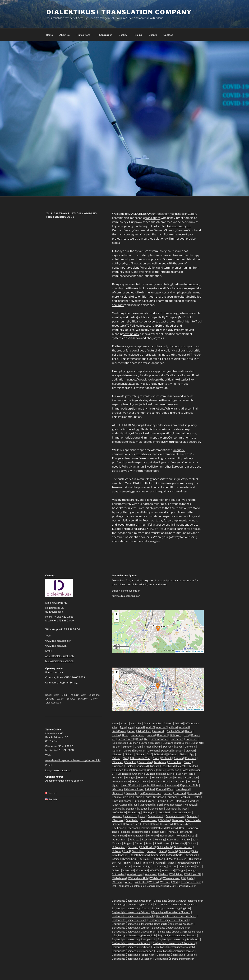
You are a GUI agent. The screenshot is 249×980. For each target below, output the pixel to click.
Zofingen (152, 886)
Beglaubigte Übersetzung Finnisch (171, 912)
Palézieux (146, 828)
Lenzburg (185, 797)
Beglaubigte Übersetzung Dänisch (131, 908)
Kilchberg (118, 789)
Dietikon (190, 751)
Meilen (158, 805)
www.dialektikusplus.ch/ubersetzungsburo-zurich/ (73, 760)
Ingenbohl (146, 785)
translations (153, 218)
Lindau (116, 801)
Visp (199, 866)
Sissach (172, 851)
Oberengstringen (175, 816)
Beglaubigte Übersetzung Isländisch (169, 920)
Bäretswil (162, 735)
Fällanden (118, 762)
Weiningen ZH (193, 874)
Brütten (145, 743)
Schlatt (192, 843)
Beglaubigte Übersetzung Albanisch (132, 901)
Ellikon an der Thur (140, 758)
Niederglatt (149, 812)
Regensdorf (142, 832)
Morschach (130, 809)
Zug (172, 886)
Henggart (131, 777)
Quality (123, 35)
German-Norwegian (125, 234)
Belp (186, 735)
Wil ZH (129, 882)
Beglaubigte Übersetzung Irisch (129, 920)
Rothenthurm (120, 839)
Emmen (178, 758)
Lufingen (139, 801)
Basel (48, 695)
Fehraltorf (131, 762)
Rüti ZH (186, 839)
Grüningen (151, 774)
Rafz (182, 828)
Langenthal (195, 793)
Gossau (186, 770)
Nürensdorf (131, 816)
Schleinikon (119, 847)
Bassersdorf (137, 735)
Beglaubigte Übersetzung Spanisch (175, 951)
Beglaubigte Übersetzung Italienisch (132, 924)
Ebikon (183, 754)
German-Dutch (186, 230)
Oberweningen (149, 820)
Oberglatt (192, 816)
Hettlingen (157, 777)
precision (193, 284)
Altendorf (161, 727)
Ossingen (167, 824)
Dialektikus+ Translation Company (119, 12)
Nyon (142, 816)
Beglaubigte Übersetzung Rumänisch (178, 939)
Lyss (171, 801)
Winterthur (141, 882)
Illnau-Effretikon (130, 785)
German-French (122, 230)
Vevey (190, 866)
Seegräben (138, 851)
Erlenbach (191, 758)
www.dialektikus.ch (56, 646)
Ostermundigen (183, 824)
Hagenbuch (166, 774)
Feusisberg (160, 762)
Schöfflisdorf (148, 847)
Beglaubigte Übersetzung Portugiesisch (134, 939)
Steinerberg (130, 859)
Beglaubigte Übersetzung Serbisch (131, 947)
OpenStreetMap (195, 652)
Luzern (60, 699)
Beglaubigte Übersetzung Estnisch (131, 912)
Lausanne (94, 695)
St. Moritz (171, 859)
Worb (175, 882)
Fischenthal (175, 762)
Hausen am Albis (184, 774)
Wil (184, 878)
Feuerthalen (145, 762)
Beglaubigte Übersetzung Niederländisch (180, 932)
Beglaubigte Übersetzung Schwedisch (174, 943)
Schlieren (133, 847)
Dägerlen (190, 747)
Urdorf (172, 866)
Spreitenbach (120, 855)
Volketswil (128, 870)
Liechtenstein (53, 703)
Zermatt (123, 886)
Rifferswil (153, 836)
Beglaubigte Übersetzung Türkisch (176, 955)
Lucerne (161, 801)
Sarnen (139, 843)
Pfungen (172, 828)
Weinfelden (177, 874)
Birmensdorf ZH (159, 739)
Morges (117, 809)
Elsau (156, 758)
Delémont (153, 751)
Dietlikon (117, 754)
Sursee (182, 859)
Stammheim (158, 855)
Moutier (143, 809)
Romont (181, 836)
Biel (146, 739)
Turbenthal (183, 863)
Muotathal (171, 809)
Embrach (166, 758)
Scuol (127, 851)
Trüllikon (159, 863)
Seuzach (151, 851)
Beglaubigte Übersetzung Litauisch (171, 928)
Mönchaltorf (156, 809)
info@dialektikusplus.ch (58, 770)
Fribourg (155, 766)
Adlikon (168, 723)
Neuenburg (134, 812)
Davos (179, 747)
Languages (106, 35)
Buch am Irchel (171, 743)
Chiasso (148, 747)
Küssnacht (132, 793)
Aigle (131, 727)
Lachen (168, 793)
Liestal (196, 797)
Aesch (124, 723)
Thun (137, 863)
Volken (116, 870)
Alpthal (140, 727)
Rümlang (160, 839)
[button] (158, 629)
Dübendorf (160, 754)
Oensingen (178, 820)
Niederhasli (164, 812)
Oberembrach (156, 816)
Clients (153, 35)
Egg (192, 754)
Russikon (147, 839)
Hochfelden (191, 777)
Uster (181, 866)
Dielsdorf (178, 751)
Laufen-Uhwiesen (154, 797)
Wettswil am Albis (138, 878)
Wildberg (117, 882)
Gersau (151, 770)
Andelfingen (119, 731)
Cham (138, 747)
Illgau (115, 785)
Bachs (189, 731)
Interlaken (172, 785)
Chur (64, 695)
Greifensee (124, 774)
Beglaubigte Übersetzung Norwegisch (135, 935)
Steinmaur (144, 859)
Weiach (164, 874)
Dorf (149, 754)
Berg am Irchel (126, 739)
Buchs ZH (196, 743)
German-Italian (143, 230)
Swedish (150, 467)
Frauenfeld (142, 766)
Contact (168, 35)
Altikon (173, 727)
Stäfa (179, 855)
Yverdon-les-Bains (191, 882)
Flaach (187, 762)
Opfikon (154, 824)
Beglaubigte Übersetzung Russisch (131, 943)
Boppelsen (191, 739)
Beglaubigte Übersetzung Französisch (133, 916)
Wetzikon (156, 878)
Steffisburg (191, 855)
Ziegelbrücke (137, 886)
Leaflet (180, 652)
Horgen (136, 781)
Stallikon (144, 855)
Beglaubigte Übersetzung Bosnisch (133, 904)
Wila (191, 878)
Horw (146, 781)
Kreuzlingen (182, 789)
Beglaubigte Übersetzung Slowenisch (132, 951)
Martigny (194, 801)
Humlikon (163, 781)
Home (49, 35)
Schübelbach (164, 847)
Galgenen (118, 770)
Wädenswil (151, 874)
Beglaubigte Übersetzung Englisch (171, 908)
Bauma (151, 735)
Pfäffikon (160, 828)
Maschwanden (121, 805)
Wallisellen (168, 870)
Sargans (128, 843)
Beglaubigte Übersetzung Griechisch (176, 916)
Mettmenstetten (173, 805)
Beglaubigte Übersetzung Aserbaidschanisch (179, 901)
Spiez (195, 851)
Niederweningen (182, 812)
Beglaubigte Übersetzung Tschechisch (133, 955)
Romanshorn (167, 836)
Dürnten (173, 754)
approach (161, 371)
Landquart (180, 793)
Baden (116, 735)
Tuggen (170, 863)
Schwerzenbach (183, 847)
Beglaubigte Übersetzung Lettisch (131, 928)
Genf (84, 695)
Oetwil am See (131, 824)
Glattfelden (173, 770)
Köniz (170, 789)
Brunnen (133, 743)
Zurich (192, 214)
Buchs (185, 743)
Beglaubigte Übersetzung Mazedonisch (134, 932)
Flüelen (130, 766)
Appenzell (159, 731)
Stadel (133, 855)
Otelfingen (118, 828)
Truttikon (147, 863)
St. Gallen (83, 699)
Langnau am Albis (122, 797)
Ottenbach (133, 828)
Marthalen (181, 801)
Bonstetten (177, 739)
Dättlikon (140, 751)
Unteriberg (161, 866)
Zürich (94, 699)
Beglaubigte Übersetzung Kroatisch (174, 924)
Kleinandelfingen (135, 789)
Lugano (50, 699)
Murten (183, 809)
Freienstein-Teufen (186, 766)
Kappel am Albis (189, 785)
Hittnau (178, 777)
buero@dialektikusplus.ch (59, 661)
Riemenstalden (137, 836)
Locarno (127, 801)
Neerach (117, 816)
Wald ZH (155, 870)
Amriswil (184, 727)
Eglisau (116, 758)
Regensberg (126, 832)
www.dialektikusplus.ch (58, 641)
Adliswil (179, 723)
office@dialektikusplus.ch (59, 656)
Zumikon (182, 886)
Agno (123, 727)
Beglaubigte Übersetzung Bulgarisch (175, 904)
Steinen (117, 859)
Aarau (115, 723)
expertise (142, 454)
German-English (181, 226)
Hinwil (169, 777)
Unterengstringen (143, 866)
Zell (114, 886)
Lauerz (138, 797)
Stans (171, 855)
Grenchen (138, 774)
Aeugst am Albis (152, 723)
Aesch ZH (136, 723)
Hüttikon (192, 781)
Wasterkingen (135, 874)
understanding (121, 433)
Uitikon (127, 866)
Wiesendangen (172, 878)
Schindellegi (179, 843)
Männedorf (146, 805)
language (179, 450)
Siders (162, 851)
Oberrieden (132, 820)
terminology (131, 334)
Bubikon (156, 743)
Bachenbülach (175, 731)
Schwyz (71, 699)
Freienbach (168, 766)
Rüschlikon (173, 839)
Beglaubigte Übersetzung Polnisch (177, 935)
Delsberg (166, 751)
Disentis (140, 754)
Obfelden (165, 820)
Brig (115, 743)
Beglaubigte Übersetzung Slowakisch (173, 947)
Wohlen (153, 882)
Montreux (190, 805)
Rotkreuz (135, 839)
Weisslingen (119, 878)
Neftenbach (119, 812)
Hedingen (118, 777)
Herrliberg (144, 777)
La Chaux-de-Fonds (151, 793)
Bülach (116, 747)
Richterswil (185, 832)
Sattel (149, 843)
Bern (57, 695)
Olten (144, 824)
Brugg (123, 743)
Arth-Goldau (144, 731)
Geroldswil (139, 770)
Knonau (160, 789)
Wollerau (165, 882)
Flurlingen (118, 766)
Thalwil (128, 863)
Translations (85, 35)
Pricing (138, 35)
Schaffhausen (162, 843)
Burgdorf (128, 747)
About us (64, 35)
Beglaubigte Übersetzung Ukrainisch (132, 959)
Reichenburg (157, 832)
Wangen (181, 870)
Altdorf (150, 727)
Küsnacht (118, 793)
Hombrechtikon (121, 781)
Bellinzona (176, 735)
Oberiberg (118, 820)
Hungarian (137, 467)
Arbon (132, 731)
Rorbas (192, 836)
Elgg (125, 758)
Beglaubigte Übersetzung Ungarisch (174, 959)
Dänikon (128, 751)
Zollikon (163, 886)
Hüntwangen (178, 781)
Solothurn (185, 851)
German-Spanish (165, 230)
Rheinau (171, 832)
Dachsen (168, 747)
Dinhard (129, 754)
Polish (125, 467)
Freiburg (74, 695)
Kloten (150, 789)
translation (162, 214)
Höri (153, 781)
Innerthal (159, 785)
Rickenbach (119, 836)
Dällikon (117, 751)
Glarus (161, 770)
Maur (134, 805)
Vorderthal (142, 870)
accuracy (118, 305)
